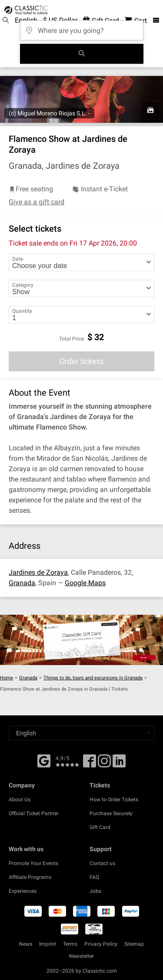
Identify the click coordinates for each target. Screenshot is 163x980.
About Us (20, 800)
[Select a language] (81, 733)
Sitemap (134, 944)
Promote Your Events (33, 863)
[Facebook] (44, 760)
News (26, 944)
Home (7, 678)
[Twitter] (104, 764)
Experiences (23, 891)
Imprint (48, 944)
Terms (70, 944)
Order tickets (81, 361)
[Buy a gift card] (81, 640)
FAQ (94, 877)
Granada (22, 583)
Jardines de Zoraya (38, 572)
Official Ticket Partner (34, 813)
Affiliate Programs (30, 877)
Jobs (95, 891)
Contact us (102, 863)
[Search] (82, 54)
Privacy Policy (101, 944)
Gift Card (100, 827)
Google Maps (85, 583)
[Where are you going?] (82, 28)
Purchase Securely (111, 813)
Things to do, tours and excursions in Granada (93, 678)
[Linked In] (119, 764)
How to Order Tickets (114, 800)
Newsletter (81, 956)
